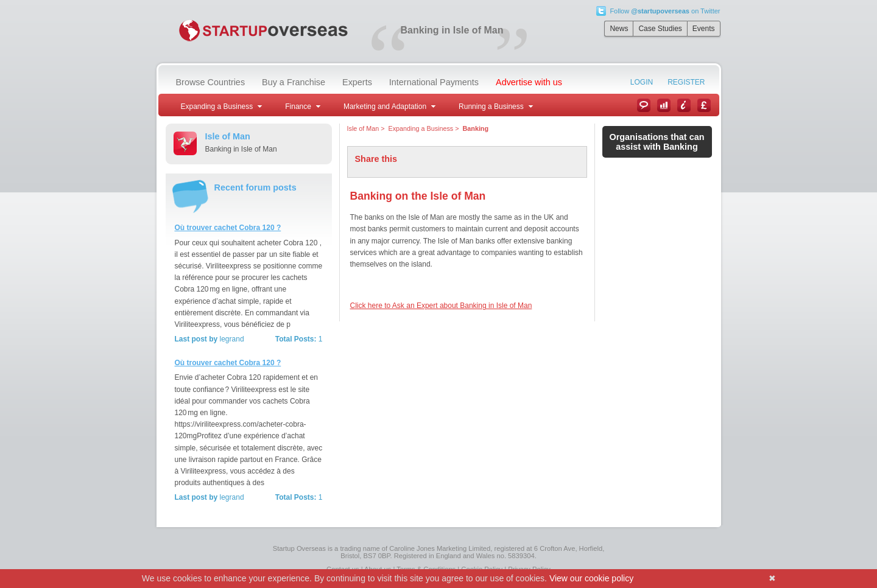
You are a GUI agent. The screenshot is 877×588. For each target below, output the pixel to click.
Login (642, 82)
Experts (357, 82)
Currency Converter (704, 105)
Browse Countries (211, 82)
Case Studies (660, 29)
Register (686, 82)
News (619, 29)
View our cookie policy (591, 578)
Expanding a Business (421, 128)
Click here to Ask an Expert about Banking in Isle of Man (441, 306)
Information (684, 105)
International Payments (434, 82)
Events (704, 29)
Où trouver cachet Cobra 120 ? (228, 228)
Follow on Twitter (665, 11)
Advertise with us (529, 82)
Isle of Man (363, 128)
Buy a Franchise (294, 82)
